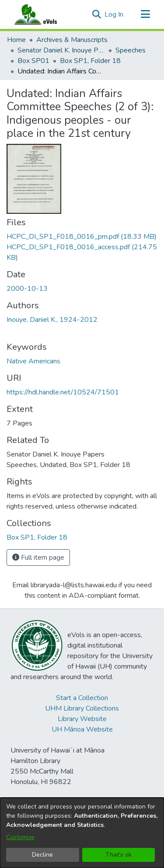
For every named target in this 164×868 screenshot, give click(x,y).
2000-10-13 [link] (27, 289)
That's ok (119, 855)
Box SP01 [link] (33, 61)
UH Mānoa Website (82, 729)
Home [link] (16, 40)
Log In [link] (114, 14)
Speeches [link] (131, 50)
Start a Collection (82, 698)
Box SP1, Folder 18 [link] (90, 61)
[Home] (44, 14)
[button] (96, 14)
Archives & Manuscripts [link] (72, 40)
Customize (20, 837)
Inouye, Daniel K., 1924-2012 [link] (52, 320)
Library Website (82, 719)
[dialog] (82, 833)
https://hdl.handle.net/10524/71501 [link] (63, 392)
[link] (82, 237)
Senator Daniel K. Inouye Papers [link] (61, 50)
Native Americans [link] (33, 361)
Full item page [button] (38, 558)
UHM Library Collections (82, 708)
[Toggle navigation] (145, 14)
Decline (42, 855)
